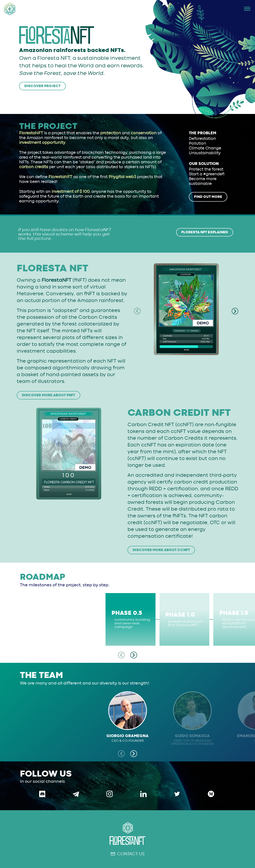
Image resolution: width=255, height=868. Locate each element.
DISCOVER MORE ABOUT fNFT (49, 395)
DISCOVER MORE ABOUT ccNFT (161, 550)
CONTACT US (128, 854)
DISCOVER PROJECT (42, 86)
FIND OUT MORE (208, 197)
